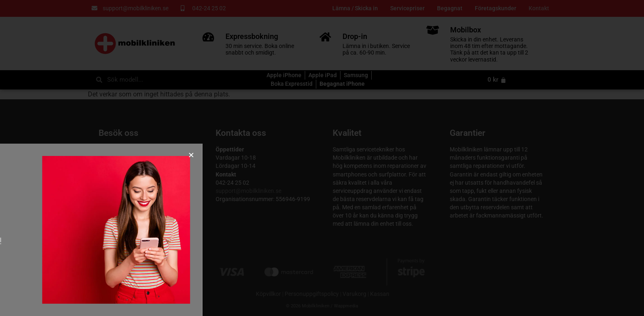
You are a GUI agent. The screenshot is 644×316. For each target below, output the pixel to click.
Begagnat (450, 8)
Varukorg (354, 294)
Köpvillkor (268, 294)
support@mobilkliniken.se (248, 191)
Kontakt (539, 8)
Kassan (380, 294)
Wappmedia (346, 306)
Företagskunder (496, 8)
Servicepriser (407, 8)
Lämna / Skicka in (355, 8)
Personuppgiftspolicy (312, 294)
